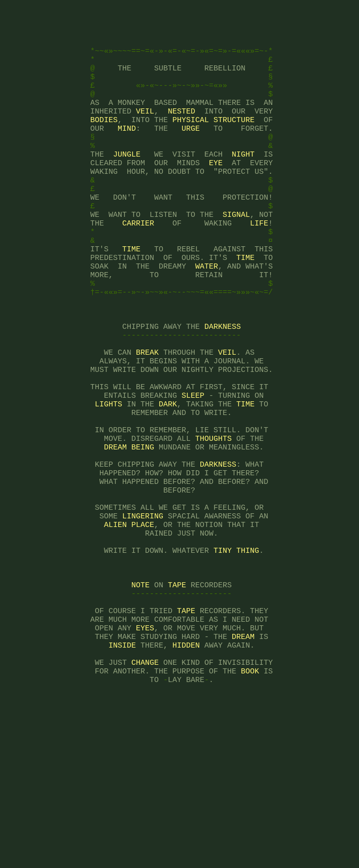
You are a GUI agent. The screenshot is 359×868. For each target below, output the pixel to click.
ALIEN (115, 617)
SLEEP (193, 465)
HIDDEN (186, 759)
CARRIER (138, 262)
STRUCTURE (234, 141)
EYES (145, 739)
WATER (207, 313)
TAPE (177, 688)
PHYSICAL (191, 141)
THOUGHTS (213, 516)
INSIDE (122, 759)
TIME (131, 293)
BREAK (147, 414)
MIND (127, 151)
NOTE (140, 688)
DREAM (115, 526)
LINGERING (143, 607)
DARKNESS (223, 384)
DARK (168, 475)
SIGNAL (236, 252)
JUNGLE (127, 181)
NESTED (182, 131)
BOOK (250, 789)
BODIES (104, 141)
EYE (216, 192)
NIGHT (243, 181)
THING (248, 648)
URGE (191, 151)
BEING (143, 526)
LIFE (259, 262)
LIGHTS (109, 475)
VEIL (145, 131)
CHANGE (145, 779)
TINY (223, 648)
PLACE (143, 617)
